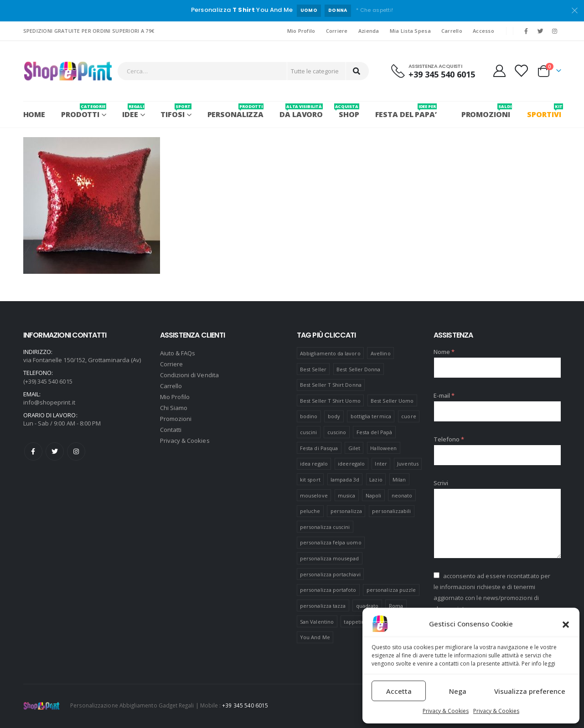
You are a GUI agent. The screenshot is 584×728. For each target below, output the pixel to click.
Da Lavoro (301, 111)
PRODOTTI (84, 111)
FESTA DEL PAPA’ (406, 111)
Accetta (399, 691)
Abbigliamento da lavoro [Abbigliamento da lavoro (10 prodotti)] (330, 353)
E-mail (444, 395)
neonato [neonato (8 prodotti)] (402, 495)
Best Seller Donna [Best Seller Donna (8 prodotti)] (358, 369)
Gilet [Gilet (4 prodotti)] (354, 448)
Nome (444, 352)
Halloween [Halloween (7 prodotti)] (383, 448)
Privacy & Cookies (446, 711)
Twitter (55, 451)
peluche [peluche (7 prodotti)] (310, 511)
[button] (566, 624)
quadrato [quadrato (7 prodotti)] (367, 606)
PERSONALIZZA (236, 111)
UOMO (309, 10)
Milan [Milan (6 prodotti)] (399, 479)
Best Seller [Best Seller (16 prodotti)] (313, 369)
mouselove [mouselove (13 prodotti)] (314, 495)
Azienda (369, 31)
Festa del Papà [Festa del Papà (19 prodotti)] (374, 432)
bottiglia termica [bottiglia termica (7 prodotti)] (371, 416)
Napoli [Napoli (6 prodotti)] (373, 495)
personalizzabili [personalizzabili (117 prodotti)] (391, 511)
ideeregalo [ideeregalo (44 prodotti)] (351, 464)
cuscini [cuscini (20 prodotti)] (308, 432)
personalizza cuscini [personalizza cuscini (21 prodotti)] (325, 527)
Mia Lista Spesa (410, 31)
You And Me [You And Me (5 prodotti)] (315, 637)
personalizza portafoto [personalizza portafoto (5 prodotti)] (328, 590)
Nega (458, 691)
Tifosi (176, 111)
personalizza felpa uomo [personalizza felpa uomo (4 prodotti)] (331, 542)
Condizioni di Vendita (189, 375)
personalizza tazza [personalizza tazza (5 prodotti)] (323, 606)
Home (34, 114)
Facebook (33, 451)
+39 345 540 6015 (245, 705)
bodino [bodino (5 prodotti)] (309, 416)
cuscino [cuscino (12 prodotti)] (337, 432)
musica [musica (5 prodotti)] (346, 495)
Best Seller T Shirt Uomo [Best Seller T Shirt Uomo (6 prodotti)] (330, 401)
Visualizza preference (530, 691)
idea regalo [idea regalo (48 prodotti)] (314, 464)
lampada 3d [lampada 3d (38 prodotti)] (345, 479)
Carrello (452, 31)
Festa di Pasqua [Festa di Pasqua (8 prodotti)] (319, 448)
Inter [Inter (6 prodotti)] (381, 464)
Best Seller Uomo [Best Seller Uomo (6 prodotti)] (392, 401)
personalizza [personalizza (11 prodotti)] (346, 511)
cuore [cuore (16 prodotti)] (408, 416)
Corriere (337, 31)
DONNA (338, 10)
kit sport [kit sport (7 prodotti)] (310, 479)
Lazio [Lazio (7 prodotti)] (376, 479)
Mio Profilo (301, 31)
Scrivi (441, 483)
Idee (133, 111)
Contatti (171, 430)
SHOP (349, 111)
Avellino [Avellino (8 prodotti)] (381, 353)
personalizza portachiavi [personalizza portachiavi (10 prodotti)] (330, 574)
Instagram (76, 451)
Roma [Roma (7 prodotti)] (396, 606)
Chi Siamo (174, 408)
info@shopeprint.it (49, 402)
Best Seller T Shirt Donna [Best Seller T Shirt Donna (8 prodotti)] (331, 385)
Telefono (449, 439)
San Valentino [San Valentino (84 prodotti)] (317, 622)
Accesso (483, 31)
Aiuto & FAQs (178, 353)
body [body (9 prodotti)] (334, 416)
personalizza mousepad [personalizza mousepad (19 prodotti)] (329, 558)
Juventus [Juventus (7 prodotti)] (408, 464)
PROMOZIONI (486, 111)
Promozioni (176, 419)
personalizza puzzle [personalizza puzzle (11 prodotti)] (391, 590)
